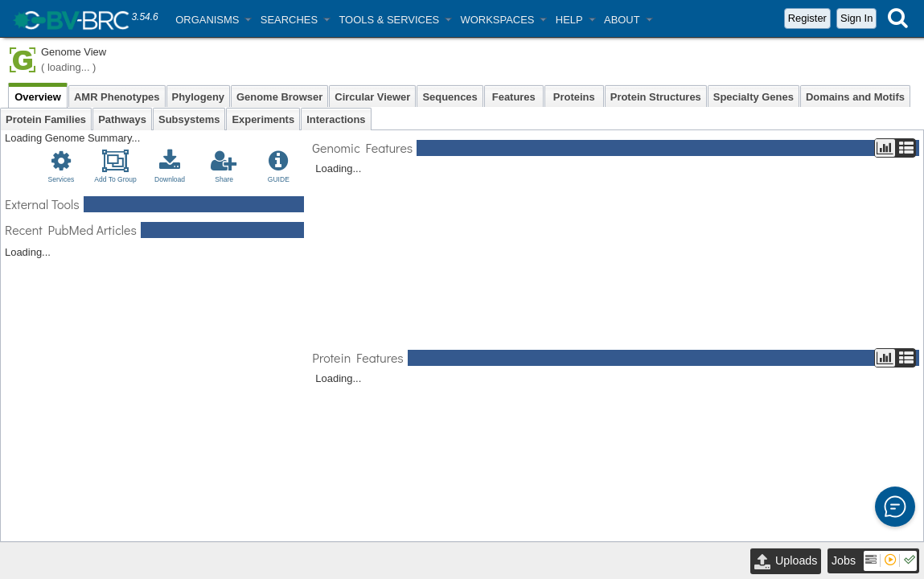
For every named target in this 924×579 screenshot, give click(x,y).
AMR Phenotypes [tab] (117, 97)
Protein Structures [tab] (656, 97)
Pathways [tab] (122, 119)
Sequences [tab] (450, 97)
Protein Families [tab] (46, 119)
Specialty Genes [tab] (754, 97)
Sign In (856, 18)
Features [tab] (514, 97)
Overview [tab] (38, 97)
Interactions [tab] (336, 119)
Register (807, 18)
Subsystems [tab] (189, 119)
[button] (213, 20)
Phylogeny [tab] (199, 97)
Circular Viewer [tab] (372, 97)
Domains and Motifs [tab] (855, 97)
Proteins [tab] (574, 97)
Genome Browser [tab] (279, 97)
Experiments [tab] (263, 119)
